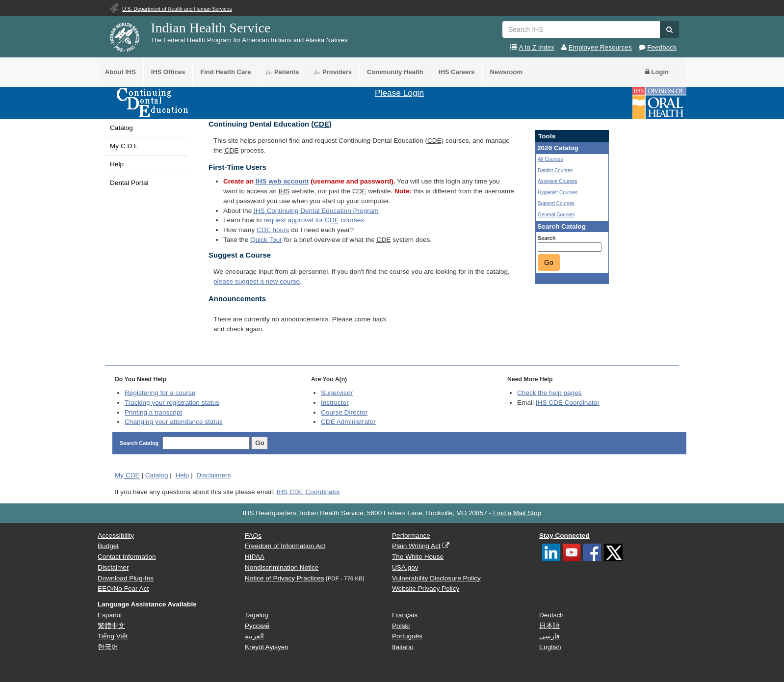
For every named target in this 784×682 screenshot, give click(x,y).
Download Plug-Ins (126, 578)
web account (282, 181)
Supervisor (337, 393)
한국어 (108, 647)
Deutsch (551, 615)
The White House (418, 557)
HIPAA (255, 557)
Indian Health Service (210, 28)
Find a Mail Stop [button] (517, 513)
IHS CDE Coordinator (568, 403)
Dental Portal (129, 183)
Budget (108, 546)
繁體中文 (111, 626)
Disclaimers (213, 475)
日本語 (549, 626)
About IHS (120, 72)
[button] (669, 29)
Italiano (403, 647)
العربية (254, 636)
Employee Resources (600, 47)
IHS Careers (457, 72)
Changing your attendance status (174, 422)
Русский (257, 626)
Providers (333, 72)
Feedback (662, 47)
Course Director (344, 412)
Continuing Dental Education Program (316, 211)
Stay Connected (564, 536)
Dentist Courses (555, 170)
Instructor (335, 403)
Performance (411, 536)
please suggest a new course (257, 281)
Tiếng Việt (113, 636)
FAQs (253, 536)
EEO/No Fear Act (123, 589)
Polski (401, 626)
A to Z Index (536, 47)
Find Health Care (225, 72)
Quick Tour (266, 240)
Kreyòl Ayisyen (267, 647)
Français (405, 615)
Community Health (395, 72)
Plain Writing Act (416, 546)
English (550, 647)
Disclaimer (113, 567)
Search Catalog (140, 443)
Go (549, 262)
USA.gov (405, 567)
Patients (282, 72)
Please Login (399, 93)
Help (117, 164)
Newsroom (506, 72)
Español (110, 615)
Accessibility (116, 536)
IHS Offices (168, 72)
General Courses (556, 215)
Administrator (348, 422)
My (127, 475)
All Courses (550, 159)
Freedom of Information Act (285, 546)
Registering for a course (160, 393)
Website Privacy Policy (426, 589)
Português (407, 636)
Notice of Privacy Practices (285, 578)
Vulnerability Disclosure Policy (436, 578)
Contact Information (127, 557)
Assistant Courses (558, 181)
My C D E (124, 146)
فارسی (549, 636)
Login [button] (657, 72)
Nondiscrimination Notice (282, 567)
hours (273, 230)
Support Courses (556, 203)
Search (547, 238)
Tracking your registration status (172, 403)
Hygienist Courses (558, 193)
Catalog (121, 128)
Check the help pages (549, 393)
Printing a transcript (153, 412)
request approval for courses (314, 220)
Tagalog (257, 615)
